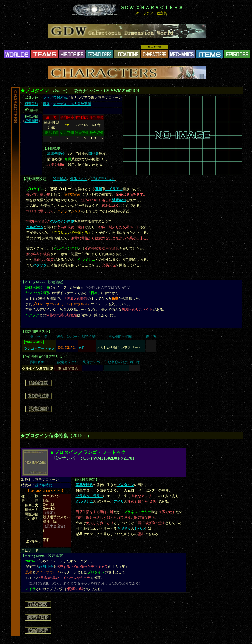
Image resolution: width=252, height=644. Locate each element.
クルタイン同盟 (62, 222)
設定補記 (60, 179)
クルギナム (35, 227)
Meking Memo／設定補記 (43, 282)
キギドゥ (124, 529)
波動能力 (119, 200)
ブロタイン (126, 485)
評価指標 (31, 121)
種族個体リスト (37, 331)
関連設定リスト (103, 179)
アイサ (119, 502)
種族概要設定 (36, 179)
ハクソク (40, 265)
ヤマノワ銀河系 (55, 98)
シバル (139, 529)
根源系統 (31, 104)
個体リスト (79, 179)
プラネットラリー (89, 496)
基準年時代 (56, 154)
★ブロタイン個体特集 (44, 436)
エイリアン (114, 189)
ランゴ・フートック (39, 349)
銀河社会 (46, 567)
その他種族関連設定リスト (45, 357)
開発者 (94, 154)
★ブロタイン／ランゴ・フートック (88, 452)
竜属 (46, 104)
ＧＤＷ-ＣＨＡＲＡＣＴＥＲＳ (151, 8)
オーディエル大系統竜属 (72, 104)
